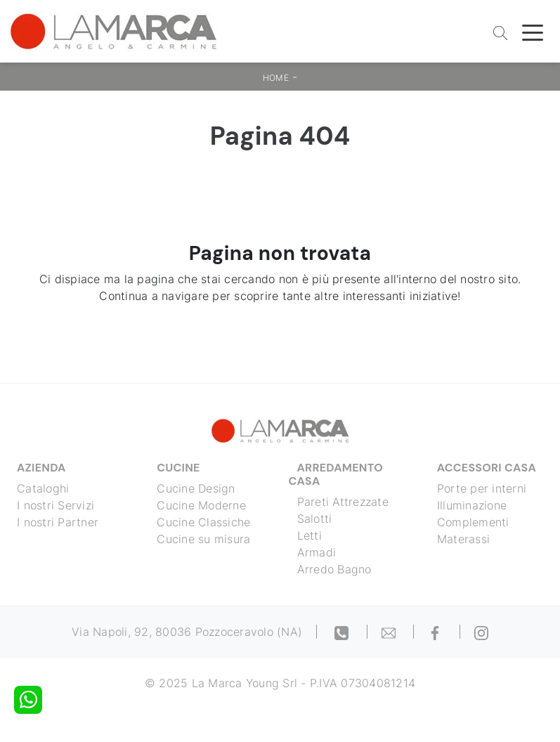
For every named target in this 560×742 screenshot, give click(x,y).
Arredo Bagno (334, 569)
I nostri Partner (58, 522)
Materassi (463, 539)
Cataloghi (43, 488)
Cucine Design (196, 488)
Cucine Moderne (201, 505)
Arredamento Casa (336, 474)
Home (276, 78)
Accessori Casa (487, 468)
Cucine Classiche (203, 522)
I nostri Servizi (56, 505)
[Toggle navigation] (533, 32)
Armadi (317, 552)
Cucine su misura (203, 539)
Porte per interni (482, 488)
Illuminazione (472, 505)
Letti (310, 535)
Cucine (178, 468)
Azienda (41, 468)
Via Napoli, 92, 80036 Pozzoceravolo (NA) (187, 632)
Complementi (473, 522)
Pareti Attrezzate (343, 502)
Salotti (315, 519)
